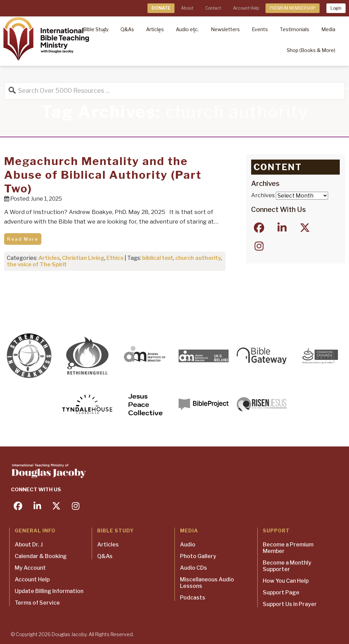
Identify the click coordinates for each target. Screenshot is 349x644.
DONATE (161, 8)
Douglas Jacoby (69, 634)
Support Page (281, 592)
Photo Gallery (198, 556)
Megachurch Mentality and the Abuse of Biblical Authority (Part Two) (103, 175)
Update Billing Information (49, 591)
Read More (23, 239)
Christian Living (83, 258)
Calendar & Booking (41, 556)
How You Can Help (286, 581)
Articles (49, 258)
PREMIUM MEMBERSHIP (293, 8)
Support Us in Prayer (290, 604)
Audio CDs (193, 568)
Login (336, 8)
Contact (213, 8)
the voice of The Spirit (37, 264)
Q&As (105, 556)
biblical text (158, 258)
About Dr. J (29, 545)
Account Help (246, 8)
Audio (188, 545)
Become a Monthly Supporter (287, 566)
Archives (263, 195)
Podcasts (193, 598)
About (187, 8)
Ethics (115, 258)
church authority (198, 258)
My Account (30, 568)
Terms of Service (37, 603)
